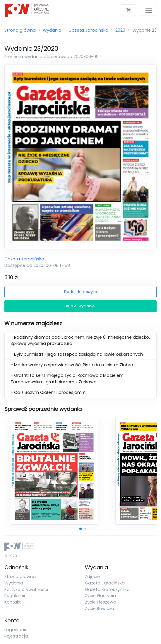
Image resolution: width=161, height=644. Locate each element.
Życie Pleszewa (101, 602)
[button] (80, 529)
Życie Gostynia (100, 596)
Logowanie (16, 630)
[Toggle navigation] (149, 10)
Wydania (52, 30)
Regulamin (16, 596)
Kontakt (13, 602)
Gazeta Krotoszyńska (107, 589)
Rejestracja (16, 636)
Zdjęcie (92, 577)
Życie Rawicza (100, 609)
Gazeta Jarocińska (88, 30)
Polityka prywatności (26, 589)
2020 (120, 30)
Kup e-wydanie (80, 306)
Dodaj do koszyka (81, 292)
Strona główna (20, 30)
